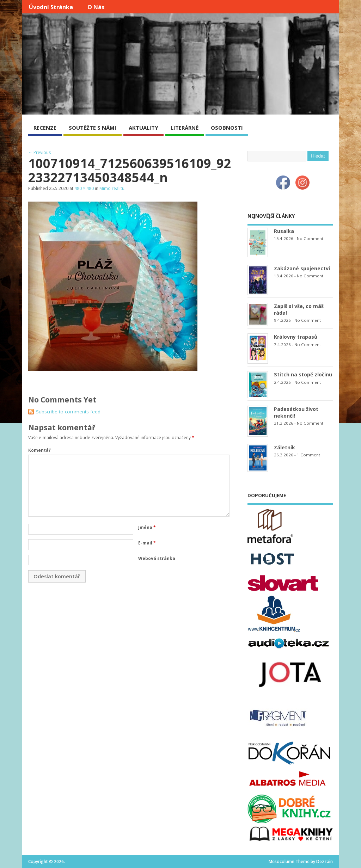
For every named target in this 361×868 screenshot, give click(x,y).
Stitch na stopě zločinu (303, 374)
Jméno (147, 527)
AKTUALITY (143, 128)
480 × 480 (84, 188)
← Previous (39, 152)
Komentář (39, 450)
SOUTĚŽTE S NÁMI (93, 128)
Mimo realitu (112, 188)
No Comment (310, 238)
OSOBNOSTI (227, 128)
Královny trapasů (296, 337)
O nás (96, 7)
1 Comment (308, 455)
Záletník (284, 447)
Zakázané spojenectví (302, 268)
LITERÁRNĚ (185, 128)
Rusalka (284, 231)
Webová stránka (157, 558)
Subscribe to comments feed (68, 412)
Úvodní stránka (51, 7)
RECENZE (45, 128)
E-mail (147, 543)
